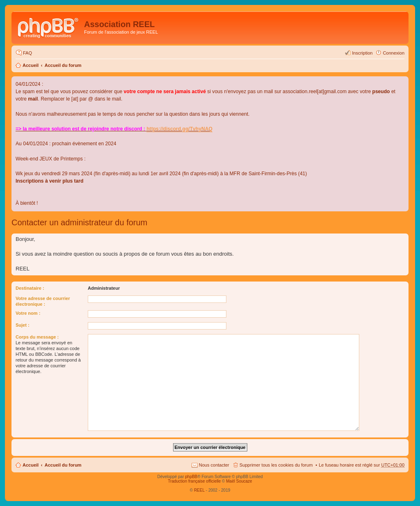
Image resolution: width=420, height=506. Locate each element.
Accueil (31, 65)
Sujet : (23, 325)
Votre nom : (28, 313)
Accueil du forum (63, 65)
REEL (199, 490)
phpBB (191, 477)
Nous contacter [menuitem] (214, 465)
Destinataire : (30, 288)
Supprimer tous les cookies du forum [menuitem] (276, 465)
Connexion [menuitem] (394, 53)
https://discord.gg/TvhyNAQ (179, 129)
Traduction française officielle (194, 481)
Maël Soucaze (239, 481)
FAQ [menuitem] (27, 53)
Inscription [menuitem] (362, 53)
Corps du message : (37, 337)
